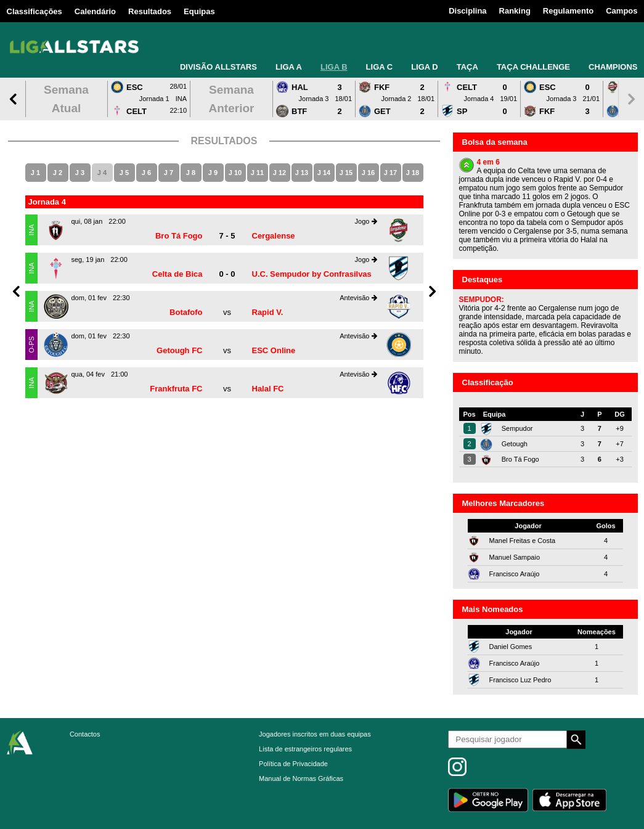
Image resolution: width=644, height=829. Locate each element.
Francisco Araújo (515, 574)
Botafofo (186, 312)
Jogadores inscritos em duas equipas (315, 734)
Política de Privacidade (293, 764)
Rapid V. (268, 312)
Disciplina (467, 11)
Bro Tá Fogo (179, 236)
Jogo (366, 221)
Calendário (95, 11)
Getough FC (179, 350)
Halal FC (268, 389)
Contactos (85, 734)
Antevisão (358, 298)
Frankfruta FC (176, 389)
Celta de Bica (177, 274)
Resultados (150, 11)
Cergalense (274, 236)
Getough (515, 444)
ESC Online (274, 350)
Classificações (35, 11)
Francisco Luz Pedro (520, 680)
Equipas (199, 11)
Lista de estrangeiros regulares (305, 749)
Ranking (515, 11)
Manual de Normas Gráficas (301, 778)
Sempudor (517, 428)
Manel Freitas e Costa (523, 541)
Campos (622, 11)
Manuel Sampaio (515, 557)
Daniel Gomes (511, 647)
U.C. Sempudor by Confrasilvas (312, 274)
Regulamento (568, 11)
